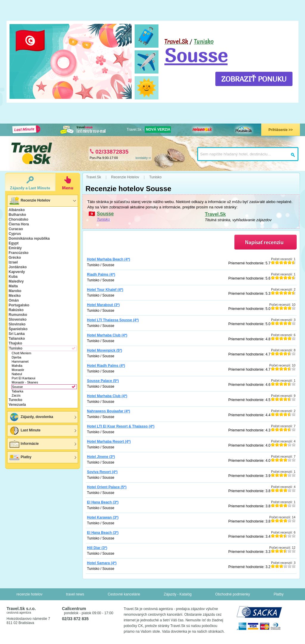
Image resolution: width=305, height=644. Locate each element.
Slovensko (18, 319)
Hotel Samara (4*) (102, 563)
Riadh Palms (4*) (101, 275)
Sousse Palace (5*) (103, 381)
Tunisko (204, 42)
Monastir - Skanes (25, 382)
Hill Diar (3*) (97, 548)
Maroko (15, 291)
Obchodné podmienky (233, 594)
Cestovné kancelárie (124, 594)
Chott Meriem (21, 353)
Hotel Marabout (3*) (103, 305)
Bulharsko (17, 215)
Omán (14, 300)
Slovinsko (17, 324)
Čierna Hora (19, 224)
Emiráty (15, 248)
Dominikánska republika (29, 238)
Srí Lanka (17, 334)
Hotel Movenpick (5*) (105, 350)
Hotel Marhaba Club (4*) (107, 335)
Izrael (13, 262)
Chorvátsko (18, 219)
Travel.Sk (215, 214)
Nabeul (17, 374)
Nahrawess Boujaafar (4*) (109, 411)
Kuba (13, 277)
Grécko (15, 258)
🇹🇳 (30, 40)
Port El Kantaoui (24, 378)
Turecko (15, 400)
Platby (20, 457)
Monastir (18, 370)
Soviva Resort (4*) (102, 472)
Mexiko (15, 296)
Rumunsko (18, 315)
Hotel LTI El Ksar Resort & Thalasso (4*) (121, 426)
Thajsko (15, 343)
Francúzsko (19, 253)
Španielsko (18, 329)
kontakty (142, 158)
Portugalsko (19, 305)
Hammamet (20, 361)
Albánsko (17, 210)
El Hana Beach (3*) (103, 502)
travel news (75, 594)
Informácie (24, 444)
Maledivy (16, 281)
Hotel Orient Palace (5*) (107, 487)
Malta (13, 286)
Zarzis (16, 395)
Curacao (16, 229)
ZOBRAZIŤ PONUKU (254, 79)
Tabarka (17, 391)
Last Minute (25, 431)
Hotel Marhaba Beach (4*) (109, 259)
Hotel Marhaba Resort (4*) (109, 442)
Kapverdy (17, 272)
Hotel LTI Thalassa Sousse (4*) (113, 320)
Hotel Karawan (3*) (103, 517)
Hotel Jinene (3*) (101, 457)
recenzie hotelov (29, 594)
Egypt (14, 243)
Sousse (196, 55)
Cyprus (15, 234)
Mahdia (17, 366)
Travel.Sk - (149, 130)
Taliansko (17, 339)
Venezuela (17, 405)
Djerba (16, 357)
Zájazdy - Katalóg (178, 594)
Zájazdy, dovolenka (31, 417)
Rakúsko (16, 310)
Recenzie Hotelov (30, 201)
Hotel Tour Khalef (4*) (105, 290)
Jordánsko (18, 267)
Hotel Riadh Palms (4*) (106, 366)
